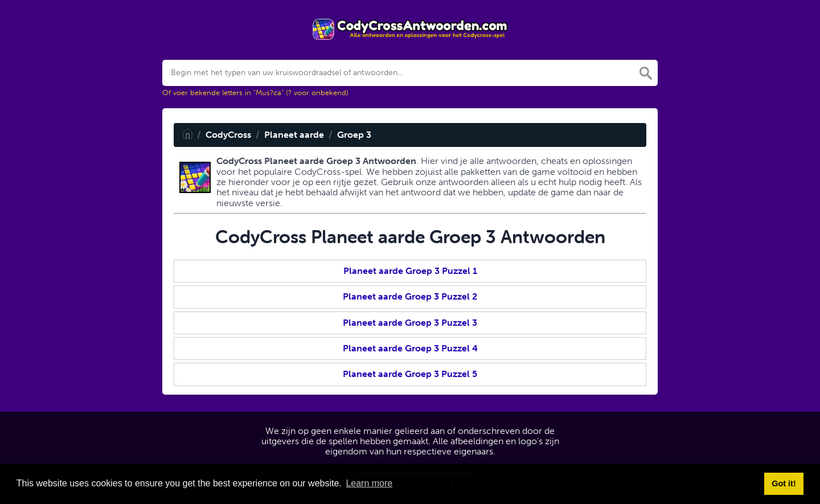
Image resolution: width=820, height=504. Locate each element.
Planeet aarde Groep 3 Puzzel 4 (410, 348)
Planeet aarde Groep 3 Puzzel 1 (410, 271)
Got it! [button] (784, 483)
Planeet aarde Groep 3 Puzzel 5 (410, 374)
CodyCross (228, 135)
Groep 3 (354, 135)
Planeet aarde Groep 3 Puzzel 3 (410, 323)
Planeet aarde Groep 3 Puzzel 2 (410, 296)
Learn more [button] (369, 483)
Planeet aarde (294, 135)
